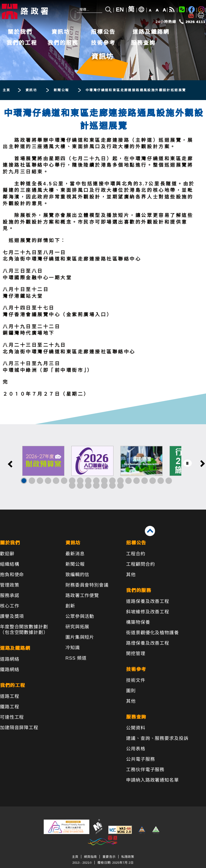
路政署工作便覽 (82, 596)
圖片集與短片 (80, 637)
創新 (70, 606)
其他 (131, 575)
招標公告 (103, 32)
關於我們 (20, 32)
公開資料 (136, 728)
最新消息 (75, 554)
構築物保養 (138, 622)
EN (120, 10)
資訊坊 (61, 32)
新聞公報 (75, 564)
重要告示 (109, 857)
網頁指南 (90, 857)
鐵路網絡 (10, 670)
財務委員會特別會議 (87, 585)
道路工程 (10, 696)
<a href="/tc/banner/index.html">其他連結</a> (103, 467)
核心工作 (10, 606)
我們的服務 (63, 43)
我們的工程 (22, 43)
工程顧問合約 (140, 564)
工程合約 (136, 554)
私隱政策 (128, 857)
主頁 (75, 857)
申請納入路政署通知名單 (152, 780)
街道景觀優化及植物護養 (152, 633)
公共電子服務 (140, 759)
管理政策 (10, 585)
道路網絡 (10, 659)
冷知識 (73, 648)
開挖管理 (136, 654)
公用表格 (136, 749)
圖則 (131, 691)
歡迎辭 (7, 554)
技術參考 (103, 43)
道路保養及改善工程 (148, 601)
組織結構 (10, 564)
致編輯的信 (77, 575)
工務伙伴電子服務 (145, 770)
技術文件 (136, 680)
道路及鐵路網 (151, 32)
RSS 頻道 (76, 658)
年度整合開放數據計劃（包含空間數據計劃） (24, 630)
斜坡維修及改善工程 (148, 612)
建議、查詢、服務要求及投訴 (157, 738)
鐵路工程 (10, 707)
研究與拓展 (77, 627)
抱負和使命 (12, 575)
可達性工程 (12, 717)
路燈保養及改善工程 (148, 643)
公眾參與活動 (80, 616)
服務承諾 (10, 596)
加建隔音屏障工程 (19, 728)
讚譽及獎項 (12, 616)
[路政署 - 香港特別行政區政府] (36, 11)
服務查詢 (143, 43)
